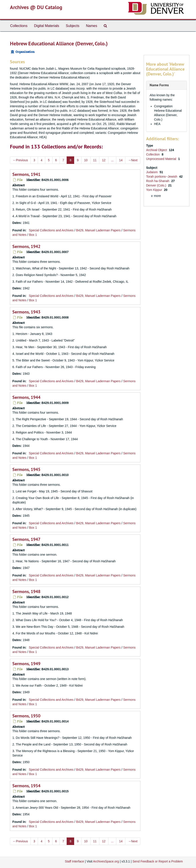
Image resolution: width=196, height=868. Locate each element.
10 (86, 160)
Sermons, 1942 (26, 246)
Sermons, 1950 (26, 716)
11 (95, 160)
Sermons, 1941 (26, 174)
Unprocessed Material (162, 159)
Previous (20, 160)
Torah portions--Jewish (162, 177)
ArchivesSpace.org (106, 861)
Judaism (152, 172)
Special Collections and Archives (51, 230)
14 (121, 160)
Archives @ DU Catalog (36, 7)
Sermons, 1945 (26, 469)
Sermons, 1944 (26, 397)
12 (104, 160)
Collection (153, 154)
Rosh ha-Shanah (158, 181)
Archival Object (157, 150)
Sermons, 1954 (26, 786)
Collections (19, 26)
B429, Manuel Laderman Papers (98, 230)
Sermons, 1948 (26, 591)
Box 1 (33, 235)
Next (133, 160)
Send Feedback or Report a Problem (158, 861)
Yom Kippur (155, 190)
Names (91, 26)
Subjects (73, 26)
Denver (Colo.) (157, 185)
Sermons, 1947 (26, 539)
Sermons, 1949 (26, 664)
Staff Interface (74, 861)
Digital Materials (47, 26)
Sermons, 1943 (26, 312)
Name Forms (159, 85)
